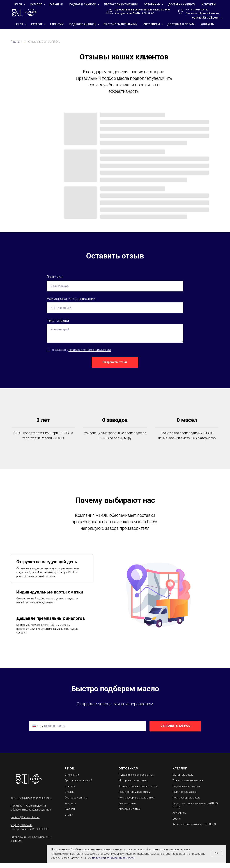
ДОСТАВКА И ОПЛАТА (181, 24)
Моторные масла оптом (133, 785)
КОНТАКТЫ (208, 24)
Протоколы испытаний (78, 785)
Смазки (177, 824)
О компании (72, 780)
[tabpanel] (160, 599)
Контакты (71, 808)
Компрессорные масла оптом (137, 802)
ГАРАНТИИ (57, 24)
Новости (70, 791)
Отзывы (69, 797)
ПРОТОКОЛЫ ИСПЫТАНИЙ (121, 24)
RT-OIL (20, 24)
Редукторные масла (184, 797)
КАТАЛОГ (37, 24)
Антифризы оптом (130, 814)
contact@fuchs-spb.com (25, 822)
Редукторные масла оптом (134, 797)
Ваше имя (55, 277)
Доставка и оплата (76, 802)
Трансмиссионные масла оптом (138, 791)
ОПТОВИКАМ (152, 24)
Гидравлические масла (186, 791)
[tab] (52, 573)
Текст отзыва (58, 320)
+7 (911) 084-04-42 (197, 10)
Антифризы (179, 818)
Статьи (69, 820)
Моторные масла (183, 780)
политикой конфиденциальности (90, 350)
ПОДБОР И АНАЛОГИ (83, 24)
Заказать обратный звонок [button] (203, 14)
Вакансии (70, 814)
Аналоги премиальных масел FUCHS (194, 829)
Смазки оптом (127, 808)
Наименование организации (71, 299)
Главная (16, 42)
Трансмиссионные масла (188, 785)
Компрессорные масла (186, 802)
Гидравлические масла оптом (136, 780)
